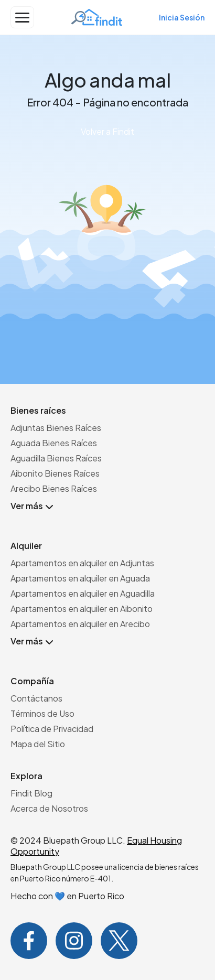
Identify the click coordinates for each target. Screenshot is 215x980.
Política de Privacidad (52, 729)
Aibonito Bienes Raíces (55, 473)
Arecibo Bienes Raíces (54, 488)
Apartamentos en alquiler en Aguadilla (83, 593)
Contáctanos (36, 698)
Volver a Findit (107, 131)
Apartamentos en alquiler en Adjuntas (82, 563)
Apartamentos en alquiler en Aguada (80, 578)
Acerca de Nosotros (49, 808)
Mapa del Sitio (38, 744)
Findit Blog (31, 793)
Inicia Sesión (182, 17)
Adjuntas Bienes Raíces (56, 428)
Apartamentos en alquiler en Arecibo (80, 624)
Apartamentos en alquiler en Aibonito (82, 609)
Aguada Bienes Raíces (54, 443)
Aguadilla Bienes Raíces (56, 458)
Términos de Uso (42, 713)
